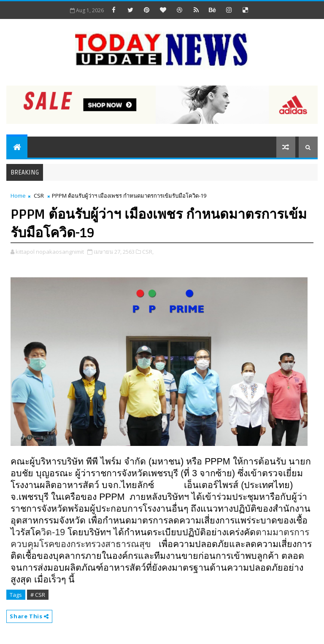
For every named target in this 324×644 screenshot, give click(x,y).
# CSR (38, 595)
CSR (39, 196)
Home (18, 196)
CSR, (148, 252)
